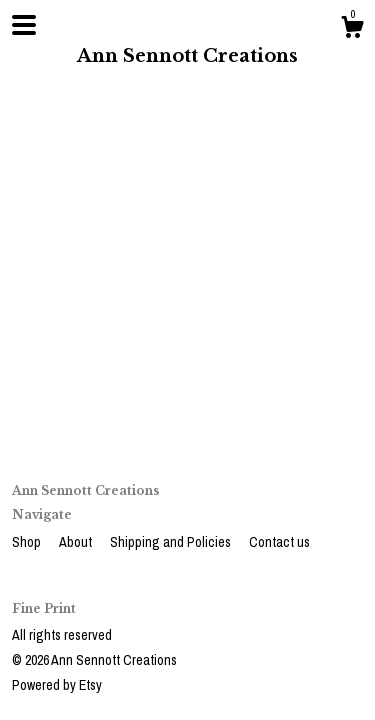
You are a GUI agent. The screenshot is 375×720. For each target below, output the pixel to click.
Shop (28, 542)
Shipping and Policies (172, 542)
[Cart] (352, 30)
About (77, 542)
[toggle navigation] (24, 25)
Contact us (279, 542)
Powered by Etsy (57, 685)
